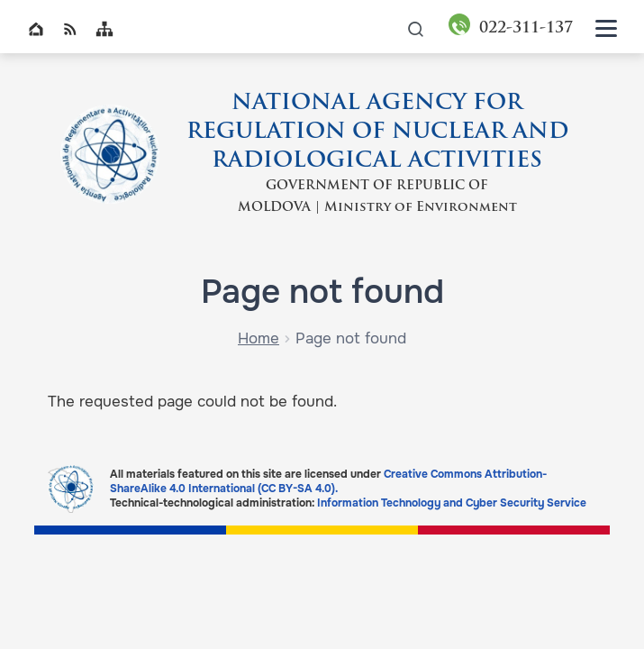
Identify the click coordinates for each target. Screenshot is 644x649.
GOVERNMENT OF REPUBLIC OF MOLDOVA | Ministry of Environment (377, 197)
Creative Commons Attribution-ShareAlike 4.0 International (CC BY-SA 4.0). (328, 481)
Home (36, 29)
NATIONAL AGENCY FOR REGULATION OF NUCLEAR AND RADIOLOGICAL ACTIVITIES (377, 133)
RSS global (70, 29)
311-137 (526, 28)
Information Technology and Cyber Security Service (452, 503)
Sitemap (104, 29)
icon (416, 28)
